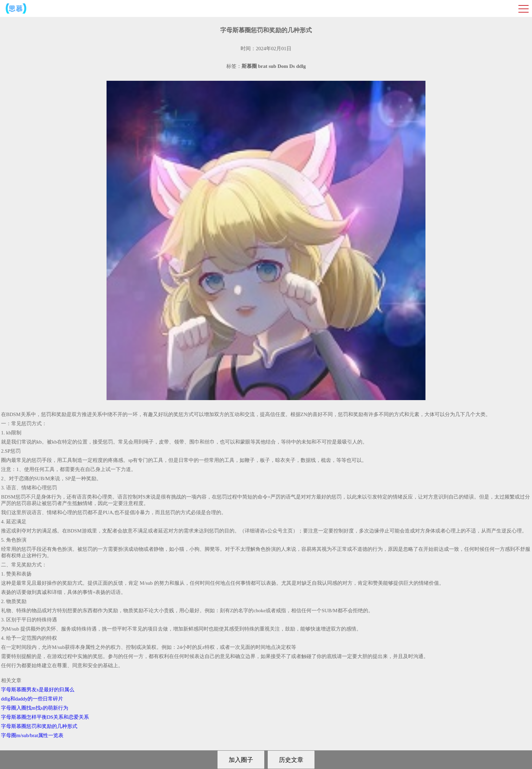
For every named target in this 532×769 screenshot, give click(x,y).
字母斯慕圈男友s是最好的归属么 (38, 690)
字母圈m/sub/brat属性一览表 (32, 735)
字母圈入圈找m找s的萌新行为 (35, 708)
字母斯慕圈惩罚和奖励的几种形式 (39, 726)
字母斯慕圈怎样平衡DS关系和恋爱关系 (45, 717)
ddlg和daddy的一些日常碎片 (32, 699)
